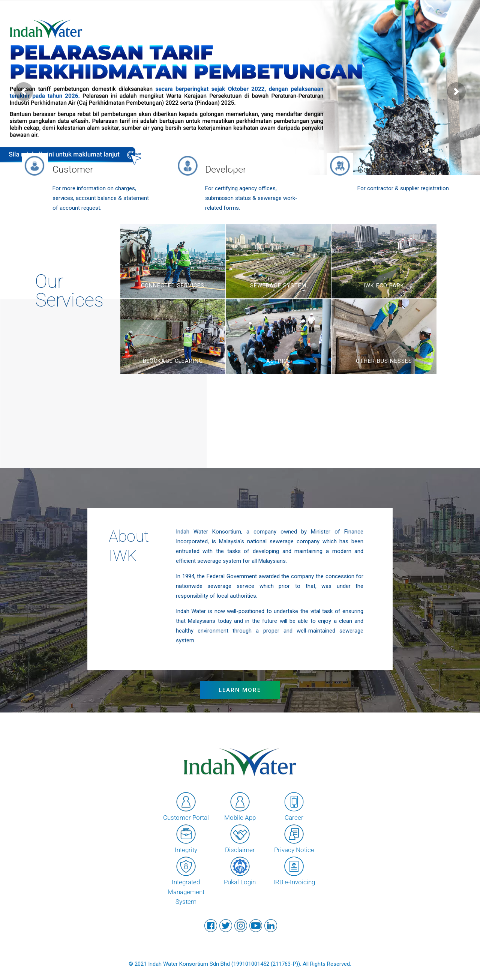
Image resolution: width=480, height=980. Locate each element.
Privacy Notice (294, 838)
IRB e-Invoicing (294, 870)
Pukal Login (240, 870)
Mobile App (240, 806)
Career (294, 806)
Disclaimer (240, 838)
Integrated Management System (186, 880)
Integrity (186, 838)
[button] (24, 92)
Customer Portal (186, 806)
